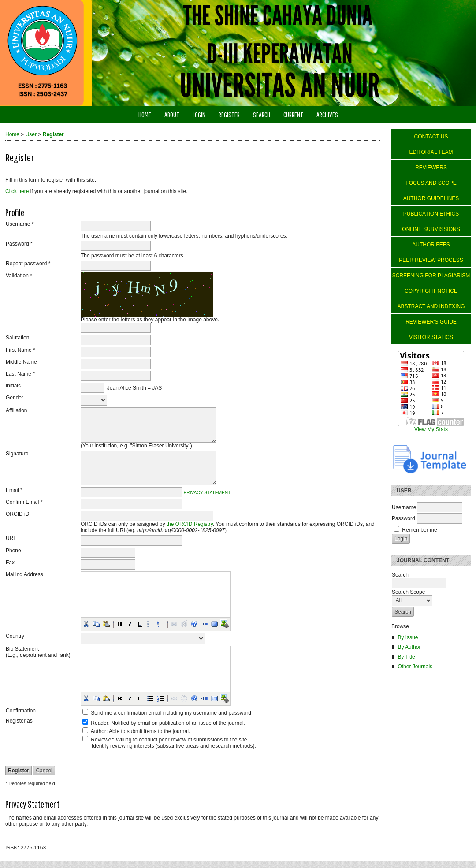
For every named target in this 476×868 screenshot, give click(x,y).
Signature (17, 454)
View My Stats (431, 429)
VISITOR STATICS (431, 337)
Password (403, 518)
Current (293, 114)
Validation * (19, 276)
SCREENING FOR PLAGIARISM (431, 276)
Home (145, 114)
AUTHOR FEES (431, 245)
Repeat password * (28, 264)
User (31, 134)
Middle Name (21, 362)
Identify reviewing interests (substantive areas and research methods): (174, 746)
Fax (10, 563)
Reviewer (102, 740)
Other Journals (415, 667)
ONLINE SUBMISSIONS (431, 229)
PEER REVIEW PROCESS (431, 260)
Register (229, 114)
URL (11, 538)
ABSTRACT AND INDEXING (431, 306)
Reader (99, 723)
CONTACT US (431, 137)
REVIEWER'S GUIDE (431, 322)
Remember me (419, 530)
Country (15, 636)
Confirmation (21, 711)
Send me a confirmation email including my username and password (171, 713)
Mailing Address (24, 574)
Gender (15, 398)
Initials (13, 386)
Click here (17, 191)
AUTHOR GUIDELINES (431, 198)
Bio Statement (22, 649)
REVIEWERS (431, 168)
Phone (13, 551)
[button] (86, 624)
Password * (19, 244)
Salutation (17, 338)
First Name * (20, 350)
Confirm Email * (24, 502)
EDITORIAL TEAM (431, 152)
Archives (327, 114)
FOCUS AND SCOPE (431, 183)
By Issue (408, 637)
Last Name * (20, 374)
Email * (14, 490)
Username (404, 507)
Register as (19, 721)
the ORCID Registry (190, 524)
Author (99, 731)
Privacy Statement (207, 492)
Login (199, 114)
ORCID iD (17, 514)
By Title (406, 657)
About (172, 114)
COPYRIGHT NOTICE (431, 291)
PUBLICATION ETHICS (431, 214)
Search (262, 114)
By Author (409, 647)
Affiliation (16, 410)
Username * (20, 224)
